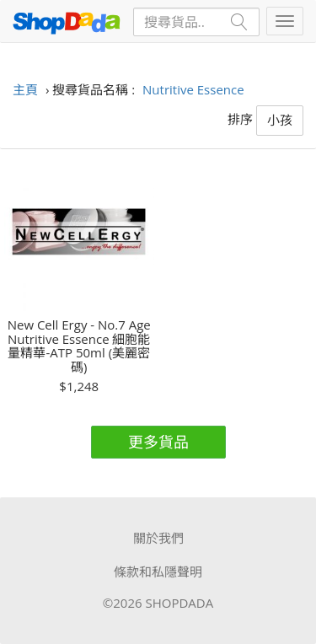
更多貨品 (158, 442)
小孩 (280, 120)
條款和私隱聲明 (158, 572)
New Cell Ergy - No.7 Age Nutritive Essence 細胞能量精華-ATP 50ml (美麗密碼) (79, 346)
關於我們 (158, 538)
